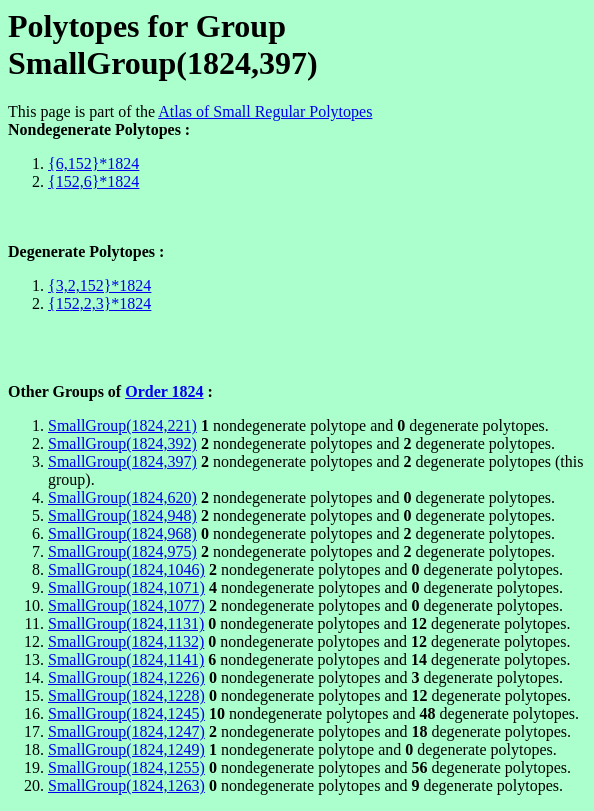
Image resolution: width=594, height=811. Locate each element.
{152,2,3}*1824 (99, 303)
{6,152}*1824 (93, 163)
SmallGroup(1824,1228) (126, 695)
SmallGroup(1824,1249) (126, 749)
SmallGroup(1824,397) (122, 461)
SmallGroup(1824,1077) (126, 605)
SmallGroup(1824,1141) (126, 659)
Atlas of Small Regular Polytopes (265, 111)
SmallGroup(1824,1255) (126, 767)
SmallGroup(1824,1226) (126, 677)
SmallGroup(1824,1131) (126, 623)
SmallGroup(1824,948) (122, 515)
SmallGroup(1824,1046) (126, 569)
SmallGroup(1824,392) (122, 443)
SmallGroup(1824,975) (122, 551)
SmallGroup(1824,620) (122, 497)
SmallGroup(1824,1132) (126, 641)
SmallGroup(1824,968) (122, 533)
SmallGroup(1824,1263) (126, 785)
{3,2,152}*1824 (99, 285)
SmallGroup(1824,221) (122, 425)
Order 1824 (164, 391)
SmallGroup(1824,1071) (126, 587)
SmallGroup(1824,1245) (126, 713)
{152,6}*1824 (93, 181)
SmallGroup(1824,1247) (126, 731)
